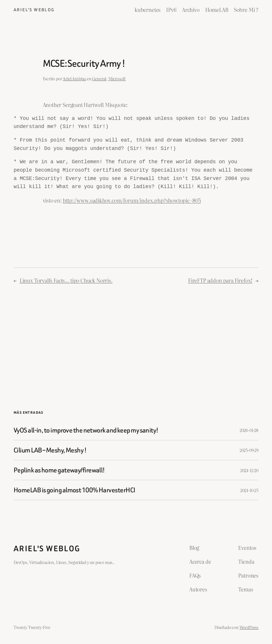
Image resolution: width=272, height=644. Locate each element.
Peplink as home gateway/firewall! (59, 470)
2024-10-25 (249, 490)
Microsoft (117, 78)
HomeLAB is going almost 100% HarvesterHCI (74, 490)
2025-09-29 (249, 450)
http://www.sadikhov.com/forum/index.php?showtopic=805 (132, 200)
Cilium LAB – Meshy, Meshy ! (50, 450)
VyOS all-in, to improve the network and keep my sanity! (86, 430)
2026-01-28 (249, 430)
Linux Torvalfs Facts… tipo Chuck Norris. (66, 280)
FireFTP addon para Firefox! (220, 280)
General (99, 78)
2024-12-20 (249, 470)
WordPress (249, 627)
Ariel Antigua (74, 78)
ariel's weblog (34, 10)
